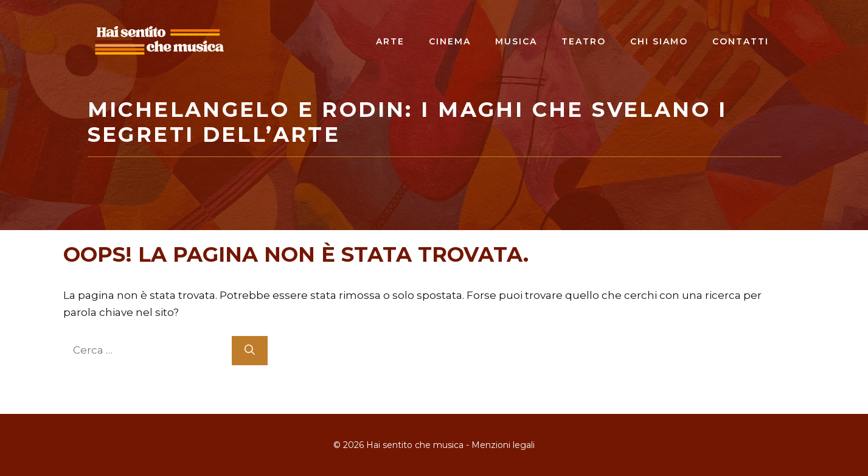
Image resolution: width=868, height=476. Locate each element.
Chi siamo (659, 41)
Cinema (450, 41)
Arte (390, 41)
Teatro (584, 41)
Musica (516, 41)
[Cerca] (250, 351)
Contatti (741, 41)
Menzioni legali (503, 445)
